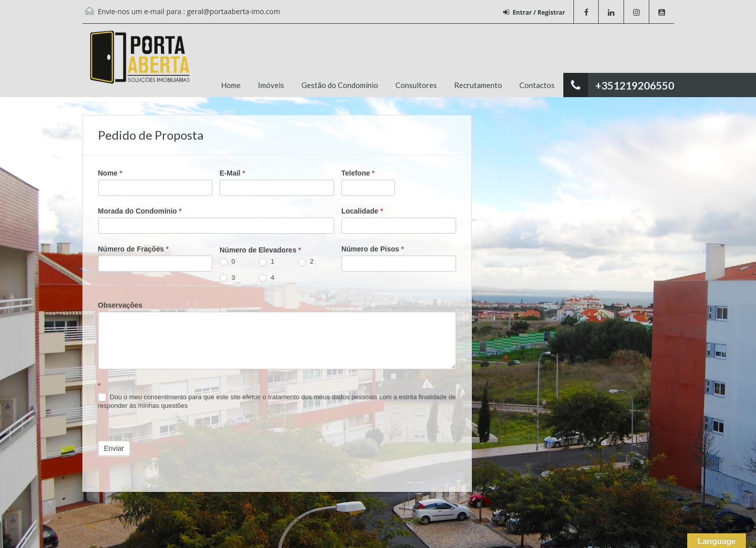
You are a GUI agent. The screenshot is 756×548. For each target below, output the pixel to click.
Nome (110, 173)
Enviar (114, 448)
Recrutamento (478, 85)
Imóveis (271, 85)
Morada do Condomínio (140, 211)
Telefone (358, 173)
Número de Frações (134, 249)
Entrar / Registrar (534, 12)
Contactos (537, 85)
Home (231, 85)
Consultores (416, 85)
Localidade (362, 211)
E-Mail (232, 173)
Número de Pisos (373, 249)
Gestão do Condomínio (340, 85)
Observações (120, 305)
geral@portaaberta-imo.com (234, 11)
